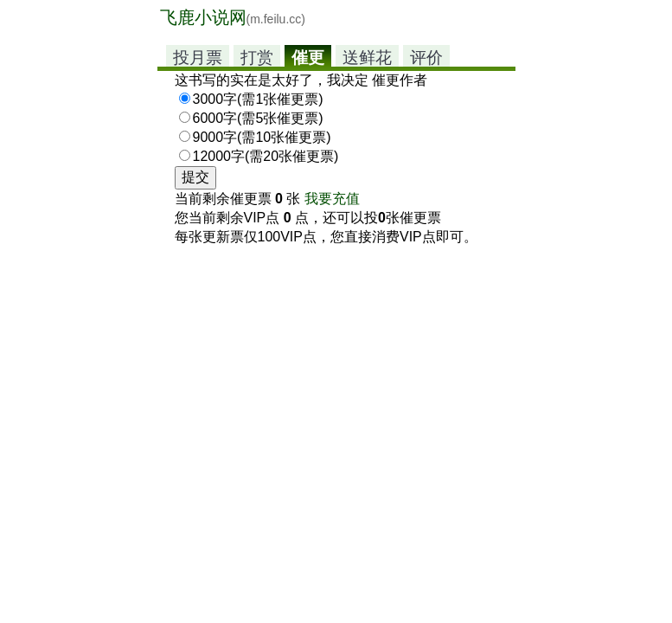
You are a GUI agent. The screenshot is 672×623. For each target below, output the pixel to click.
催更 (308, 58)
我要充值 (332, 199)
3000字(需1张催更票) (258, 99)
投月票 (198, 58)
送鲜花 (367, 58)
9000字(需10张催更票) (262, 137)
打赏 (257, 58)
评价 (426, 58)
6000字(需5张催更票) (258, 118)
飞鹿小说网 (233, 17)
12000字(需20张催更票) (266, 156)
